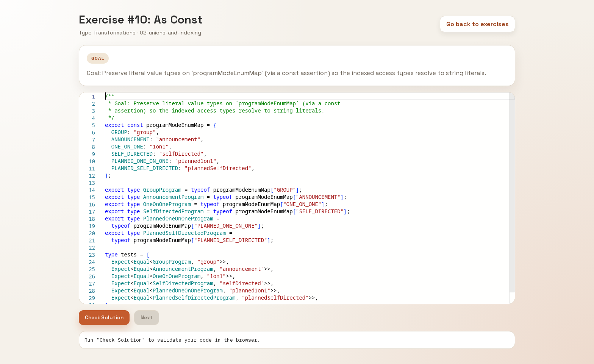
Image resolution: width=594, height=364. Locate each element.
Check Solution (104, 318)
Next (147, 318)
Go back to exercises (478, 24)
